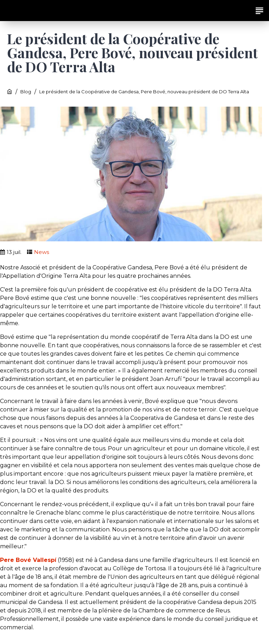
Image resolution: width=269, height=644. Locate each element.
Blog (26, 92)
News (42, 252)
